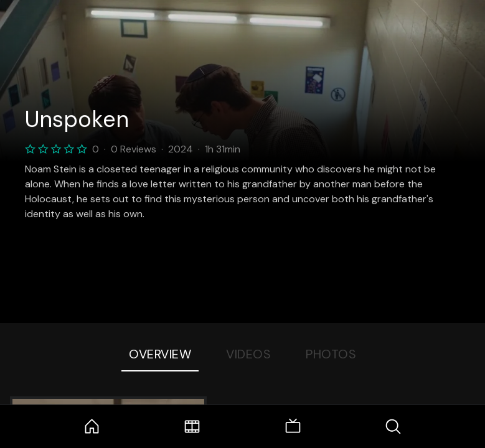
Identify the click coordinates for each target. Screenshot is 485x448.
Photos (331, 354)
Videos (248, 354)
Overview (160, 354)
